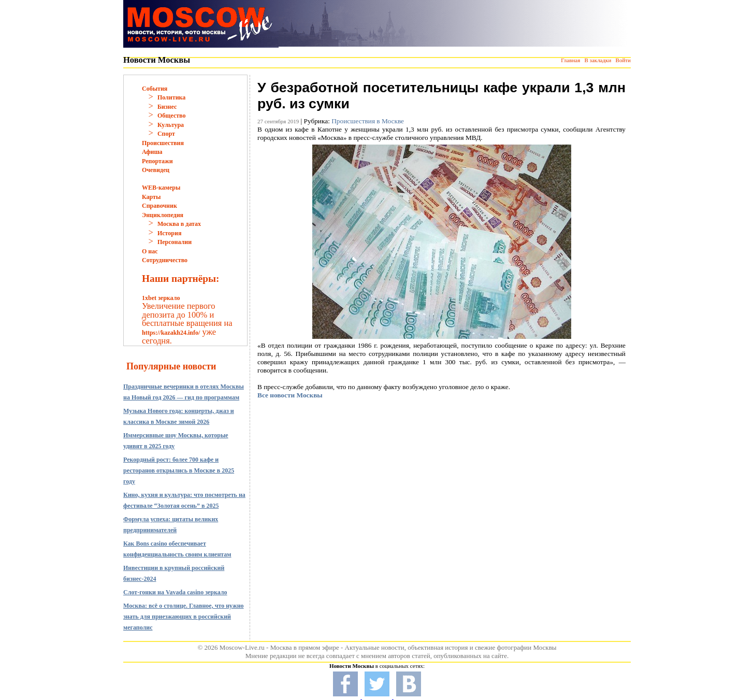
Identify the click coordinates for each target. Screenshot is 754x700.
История (169, 233)
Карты (151, 197)
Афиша (152, 152)
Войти (623, 60)
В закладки (598, 60)
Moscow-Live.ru (242, 647)
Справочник (160, 206)
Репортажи (157, 161)
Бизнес (167, 107)
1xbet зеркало (161, 298)
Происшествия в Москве (368, 121)
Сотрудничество (165, 260)
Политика (171, 97)
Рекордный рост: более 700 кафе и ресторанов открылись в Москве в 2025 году (179, 470)
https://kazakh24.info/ (171, 333)
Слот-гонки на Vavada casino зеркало (175, 592)
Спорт (166, 134)
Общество (172, 116)
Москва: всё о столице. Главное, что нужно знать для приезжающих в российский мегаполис (184, 617)
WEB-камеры (161, 188)
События (155, 89)
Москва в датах (179, 224)
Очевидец (156, 170)
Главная (570, 60)
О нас (150, 251)
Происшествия (163, 143)
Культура (171, 125)
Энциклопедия (163, 215)
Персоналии (175, 242)
